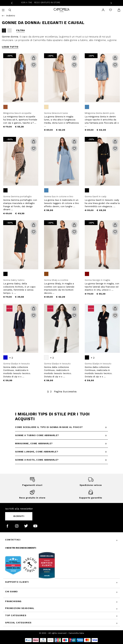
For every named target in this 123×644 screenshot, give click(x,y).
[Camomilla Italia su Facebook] (7, 526)
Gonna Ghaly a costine (56, 280)
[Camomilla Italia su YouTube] (35, 526)
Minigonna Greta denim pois (100, 113)
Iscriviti (19, 516)
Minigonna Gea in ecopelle (17, 113)
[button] (34, 58)
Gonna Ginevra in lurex (56, 113)
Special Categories (18, 623)
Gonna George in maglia (97, 280)
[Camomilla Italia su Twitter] (26, 526)
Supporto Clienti (17, 582)
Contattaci (13, 540)
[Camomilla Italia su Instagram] (17, 526)
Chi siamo (11, 591)
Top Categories (16, 615)
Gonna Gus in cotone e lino (59, 196)
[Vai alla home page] (61, 10)
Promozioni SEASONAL (20, 608)
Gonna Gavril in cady (96, 196)
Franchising (13, 601)
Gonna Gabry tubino (14, 280)
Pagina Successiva (65, 391)
